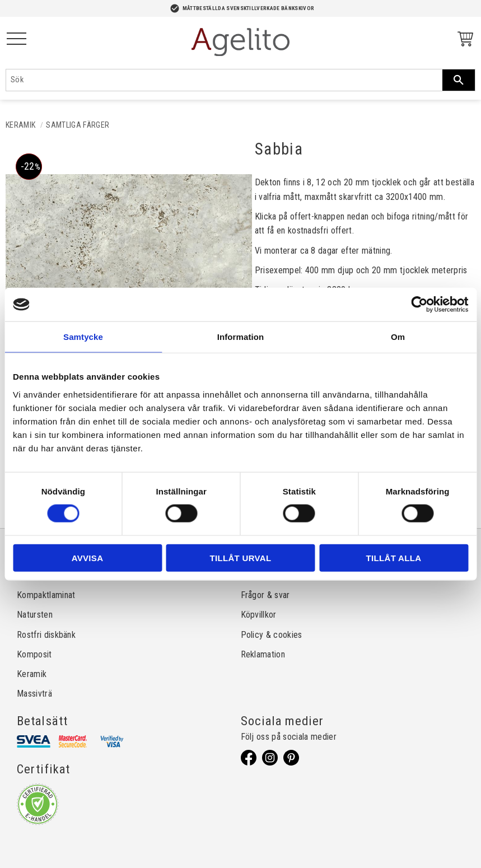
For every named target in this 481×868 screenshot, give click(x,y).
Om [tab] (398, 337)
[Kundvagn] (463, 41)
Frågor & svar (265, 595)
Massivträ (34, 694)
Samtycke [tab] (83, 337)
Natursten (35, 615)
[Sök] (459, 80)
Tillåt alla (394, 557)
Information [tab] (241, 337)
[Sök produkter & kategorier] (224, 80)
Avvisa (88, 557)
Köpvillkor (259, 615)
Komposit (34, 654)
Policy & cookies (272, 635)
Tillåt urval (241, 557)
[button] (17, 39)
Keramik (32, 674)
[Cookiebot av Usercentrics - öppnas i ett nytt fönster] (419, 305)
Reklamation (263, 654)
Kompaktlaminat (46, 595)
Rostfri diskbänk (46, 635)
